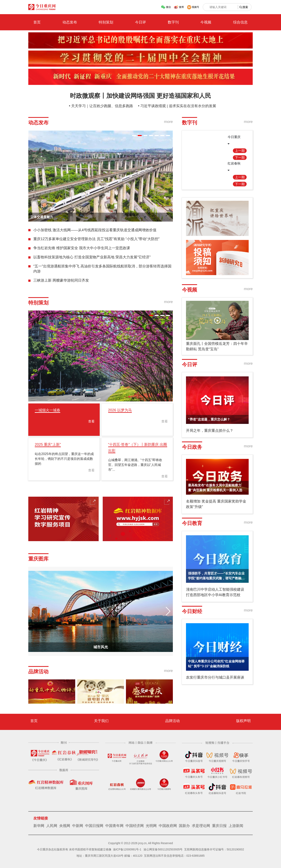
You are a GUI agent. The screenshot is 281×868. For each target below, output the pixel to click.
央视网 (65, 826)
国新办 (184, 826)
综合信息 (240, 22)
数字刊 (173, 22)
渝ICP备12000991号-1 (127, 849)
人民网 (52, 826)
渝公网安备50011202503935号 (163, 849)
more (168, 122)
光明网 (151, 826)
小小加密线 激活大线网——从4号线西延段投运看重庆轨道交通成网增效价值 (95, 230)
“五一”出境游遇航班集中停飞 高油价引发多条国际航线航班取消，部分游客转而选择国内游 (102, 269)
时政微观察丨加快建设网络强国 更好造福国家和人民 (140, 96)
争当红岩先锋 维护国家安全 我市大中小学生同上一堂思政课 (82, 248)
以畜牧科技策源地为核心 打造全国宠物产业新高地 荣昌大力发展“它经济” (92, 257)
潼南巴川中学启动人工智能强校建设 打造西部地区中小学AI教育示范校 (215, 592)
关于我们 (101, 721)
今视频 (206, 22)
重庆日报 (219, 826)
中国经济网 (135, 826)
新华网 (39, 826)
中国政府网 (168, 826)
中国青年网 (114, 826)
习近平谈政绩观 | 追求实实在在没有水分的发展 (178, 106)
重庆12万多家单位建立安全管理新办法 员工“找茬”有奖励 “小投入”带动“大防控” (96, 239)
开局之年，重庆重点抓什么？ (210, 431)
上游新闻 (236, 826)
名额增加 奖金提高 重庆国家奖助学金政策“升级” (216, 504)
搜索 (245, 7)
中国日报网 (94, 826)
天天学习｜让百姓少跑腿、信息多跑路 (102, 106)
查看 (91, 421)
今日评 (140, 22)
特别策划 (106, 22)
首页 (37, 22)
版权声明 (243, 721)
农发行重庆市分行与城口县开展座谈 (215, 677)
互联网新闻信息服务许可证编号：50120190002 (214, 849)
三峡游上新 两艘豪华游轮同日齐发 (61, 280)
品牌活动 (172, 721)
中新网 (78, 826)
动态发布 (70, 22)
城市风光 (101, 647)
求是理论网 (201, 826)
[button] (134, 136)
